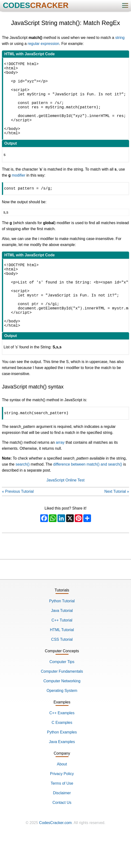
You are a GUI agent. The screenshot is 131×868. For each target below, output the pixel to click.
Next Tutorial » (117, 524)
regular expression (44, 44)
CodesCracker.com (55, 855)
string (120, 38)
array (60, 475)
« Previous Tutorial (18, 524)
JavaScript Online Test (65, 513)
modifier (19, 192)
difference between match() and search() (88, 497)
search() (23, 497)
